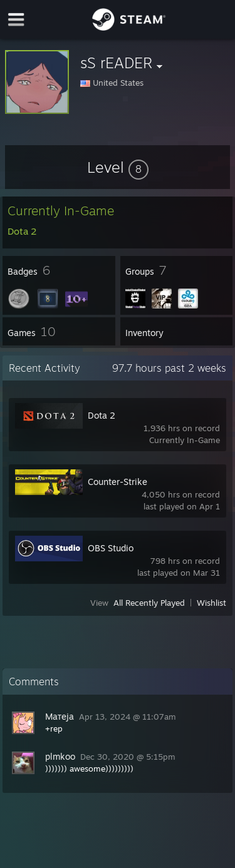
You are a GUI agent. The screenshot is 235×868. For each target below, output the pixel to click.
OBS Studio (111, 548)
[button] (118, 167)
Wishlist (211, 603)
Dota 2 (102, 415)
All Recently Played (149, 603)
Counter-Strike (118, 482)
